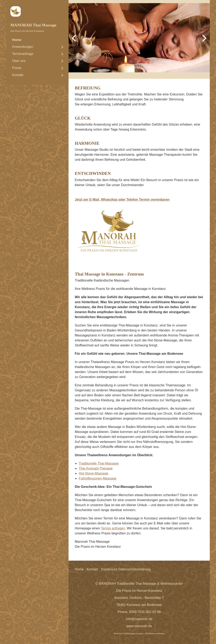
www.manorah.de (139, 626)
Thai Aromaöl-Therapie (96, 468)
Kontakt (18, 75)
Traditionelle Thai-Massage (99, 463)
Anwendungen (23, 47)
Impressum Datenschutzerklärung (126, 569)
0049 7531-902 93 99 (145, 612)
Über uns (19, 61)
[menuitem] (37, 40)
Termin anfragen (113, 528)
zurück (75, 41)
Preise (17, 68)
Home (17, 40)
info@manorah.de (139, 619)
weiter (204, 41)
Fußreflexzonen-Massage (98, 478)
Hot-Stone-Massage (93, 473)
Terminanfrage (23, 54)
